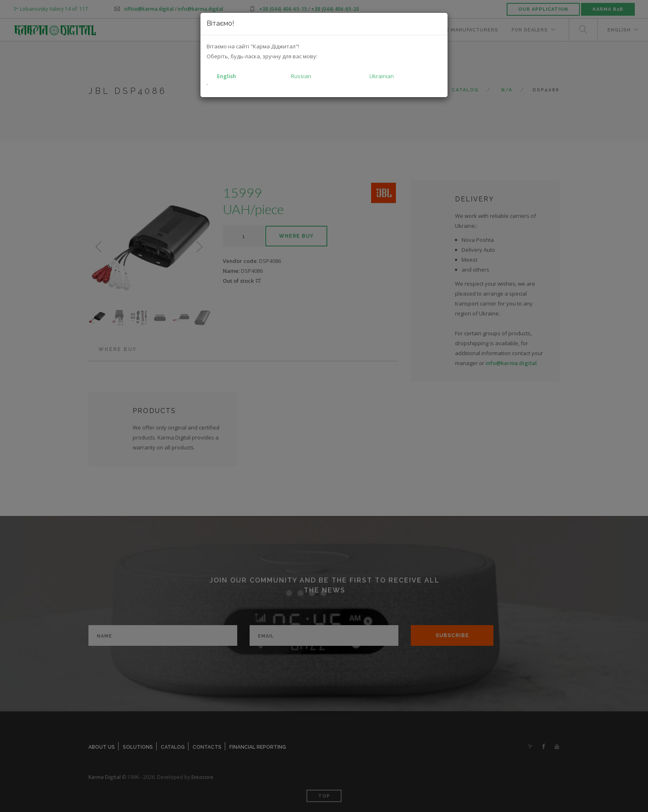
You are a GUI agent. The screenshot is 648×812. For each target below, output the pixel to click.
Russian (301, 76)
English (226, 76)
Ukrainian (382, 76)
